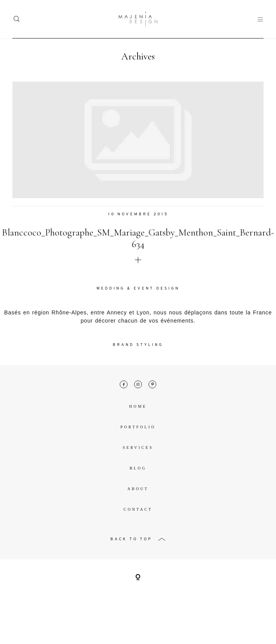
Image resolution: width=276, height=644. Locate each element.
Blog (138, 469)
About (138, 490)
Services (138, 449)
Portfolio (138, 428)
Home (138, 408)
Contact (138, 510)
